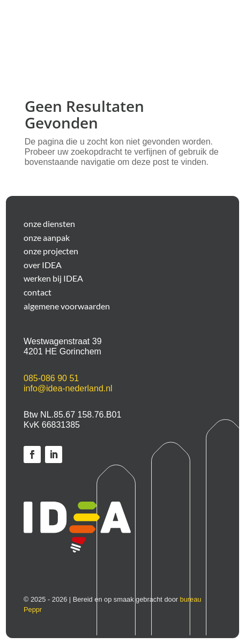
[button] (196, 34)
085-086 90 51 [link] (51, 378)
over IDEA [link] (43, 265)
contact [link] (38, 292)
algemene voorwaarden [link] (67, 306)
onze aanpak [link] (47, 238)
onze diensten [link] (49, 224)
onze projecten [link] (51, 251)
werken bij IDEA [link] (53, 278)
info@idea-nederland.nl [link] (68, 388)
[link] (32, 454)
